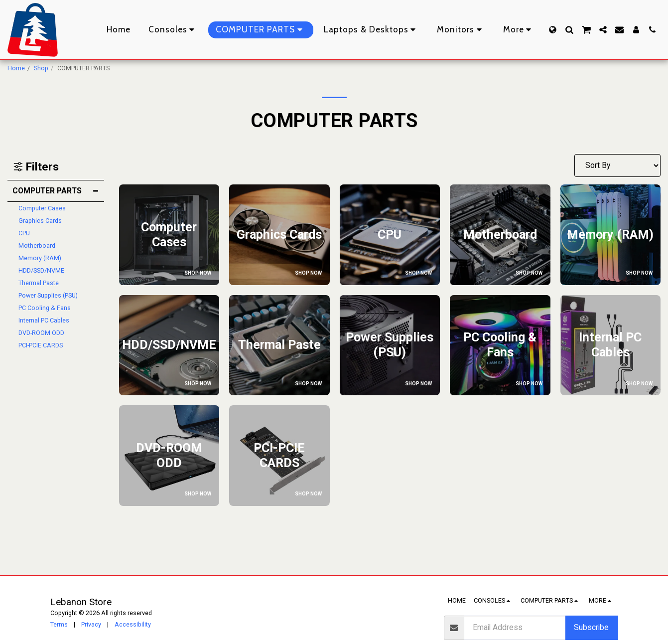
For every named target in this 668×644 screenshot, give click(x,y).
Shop (41, 68)
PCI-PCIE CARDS (41, 345)
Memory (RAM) (40, 258)
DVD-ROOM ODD (41, 333)
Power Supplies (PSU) (48, 295)
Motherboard (37, 245)
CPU (24, 233)
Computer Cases (42, 208)
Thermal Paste (39, 283)
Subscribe (591, 627)
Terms (59, 624)
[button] (569, 30)
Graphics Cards (40, 221)
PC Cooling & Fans (45, 308)
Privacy (91, 624)
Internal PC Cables (44, 320)
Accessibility (133, 624)
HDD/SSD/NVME (41, 270)
